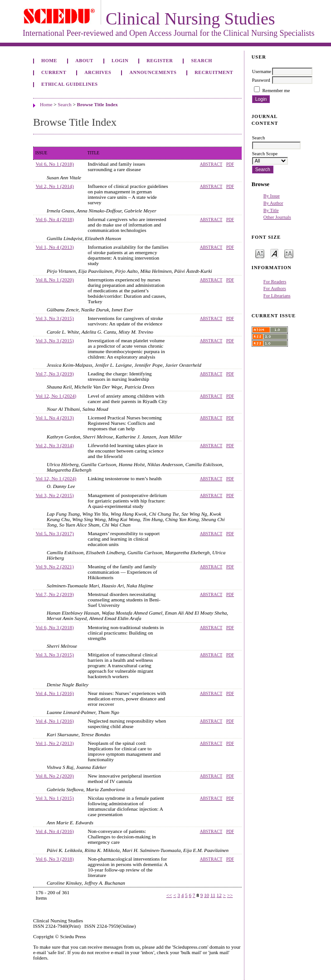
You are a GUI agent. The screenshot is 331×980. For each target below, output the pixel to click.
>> (230, 895)
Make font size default (274, 253)
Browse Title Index (97, 104)
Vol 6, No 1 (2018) (55, 164)
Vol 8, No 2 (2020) (55, 776)
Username (262, 71)
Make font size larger (289, 253)
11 (213, 895)
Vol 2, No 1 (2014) (55, 186)
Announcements (153, 72)
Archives (98, 72)
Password (261, 80)
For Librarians (277, 296)
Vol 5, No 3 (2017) (55, 533)
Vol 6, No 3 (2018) (55, 627)
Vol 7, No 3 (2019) (55, 374)
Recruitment (214, 72)
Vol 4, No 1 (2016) (55, 693)
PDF (230, 164)
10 (207, 895)
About (84, 61)
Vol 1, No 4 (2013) (55, 247)
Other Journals (277, 217)
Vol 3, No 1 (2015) (55, 798)
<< (169, 895)
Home (49, 61)
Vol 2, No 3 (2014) (55, 445)
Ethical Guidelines (70, 84)
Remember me (276, 91)
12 (219, 895)
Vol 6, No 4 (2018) (55, 219)
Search (201, 61)
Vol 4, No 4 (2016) (55, 831)
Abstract (211, 164)
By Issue (272, 196)
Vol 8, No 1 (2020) (55, 280)
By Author (273, 203)
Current (54, 72)
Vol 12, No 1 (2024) (56, 396)
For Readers (275, 282)
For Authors (275, 288)
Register (160, 61)
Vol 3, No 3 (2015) (55, 318)
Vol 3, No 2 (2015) (55, 495)
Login (120, 61)
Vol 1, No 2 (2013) (55, 743)
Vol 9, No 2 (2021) (55, 566)
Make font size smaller (260, 253)
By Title (271, 210)
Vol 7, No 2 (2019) (55, 594)
